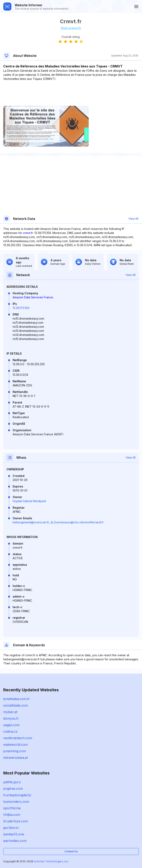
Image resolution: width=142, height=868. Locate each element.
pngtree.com (13, 789)
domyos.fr (11, 718)
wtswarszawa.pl (16, 758)
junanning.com (15, 751)
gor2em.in (11, 828)
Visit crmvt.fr (71, 28)
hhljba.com (12, 815)
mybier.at (10, 712)
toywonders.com (16, 802)
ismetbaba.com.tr (16, 699)
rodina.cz (10, 731)
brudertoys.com (16, 821)
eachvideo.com (15, 841)
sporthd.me (12, 808)
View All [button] (133, 219)
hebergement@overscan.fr (31, 522)
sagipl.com (11, 725)
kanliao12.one (14, 834)
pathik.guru (12, 782)
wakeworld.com (15, 744)
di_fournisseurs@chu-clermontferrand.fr (77, 522)
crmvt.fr (28, 233)
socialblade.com (16, 705)
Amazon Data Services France (33, 297)
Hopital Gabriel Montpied (29, 501)
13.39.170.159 (21, 308)
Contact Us (71, 851)
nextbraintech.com (18, 738)
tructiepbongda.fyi (17, 795)
